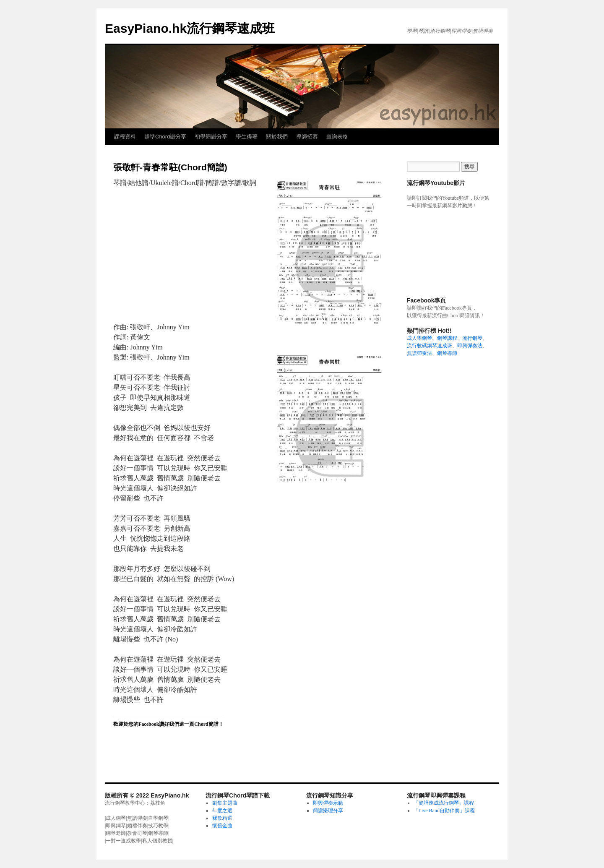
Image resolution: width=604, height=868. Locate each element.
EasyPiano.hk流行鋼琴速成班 (190, 28)
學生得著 (247, 137)
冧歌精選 (222, 818)
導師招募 (307, 137)
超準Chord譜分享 (165, 137)
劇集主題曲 (225, 803)
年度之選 (222, 811)
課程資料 (125, 137)
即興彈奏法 (470, 346)
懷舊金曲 (222, 826)
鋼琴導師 (447, 353)
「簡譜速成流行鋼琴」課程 (444, 803)
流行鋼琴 (472, 338)
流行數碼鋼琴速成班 (430, 346)
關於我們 (277, 137)
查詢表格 (337, 137)
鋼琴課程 (447, 338)
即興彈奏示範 (328, 803)
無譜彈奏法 (419, 353)
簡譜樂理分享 (328, 811)
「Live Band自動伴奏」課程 (444, 811)
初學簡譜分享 (211, 137)
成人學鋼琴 (419, 338)
